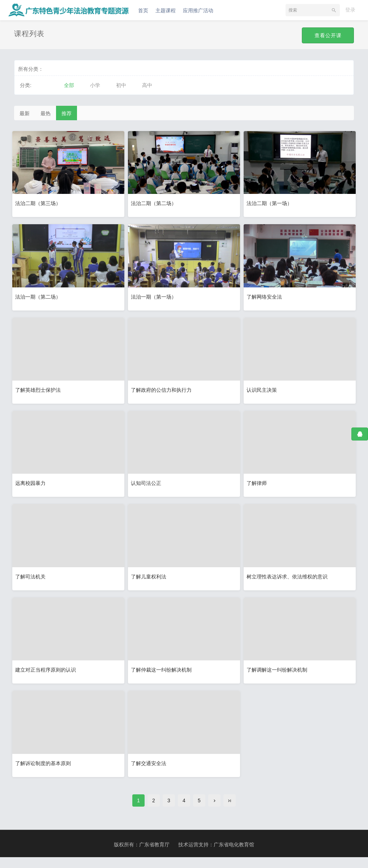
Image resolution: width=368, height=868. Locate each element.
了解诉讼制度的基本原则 (45, 771)
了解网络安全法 (266, 296)
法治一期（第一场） (155, 296)
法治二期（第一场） (271, 201)
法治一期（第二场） (40, 296)
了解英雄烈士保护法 (40, 391)
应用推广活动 (198, 10)
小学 (95, 85)
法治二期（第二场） (155, 201)
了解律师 (258, 486)
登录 (350, 10)
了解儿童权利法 (150, 581)
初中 (121, 85)
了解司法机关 (32, 581)
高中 (147, 85)
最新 (25, 113)
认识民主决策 (264, 391)
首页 (143, 10)
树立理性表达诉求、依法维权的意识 (289, 581)
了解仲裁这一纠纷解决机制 (163, 676)
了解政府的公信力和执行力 (163, 391)
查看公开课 (327, 35)
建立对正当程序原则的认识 (47, 676)
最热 (46, 113)
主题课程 (166, 10)
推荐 (67, 113)
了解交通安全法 (150, 771)
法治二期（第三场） (40, 201)
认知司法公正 (148, 486)
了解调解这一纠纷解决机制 (279, 676)
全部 (69, 85)
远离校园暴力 (32, 486)
